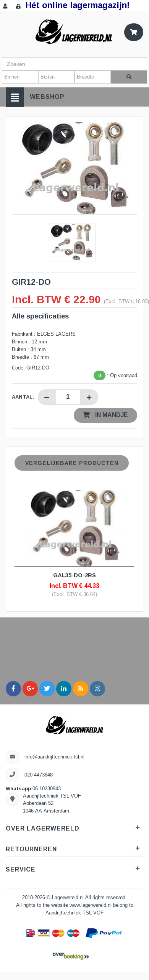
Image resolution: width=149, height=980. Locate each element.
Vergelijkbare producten (72, 463)
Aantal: (23, 397)
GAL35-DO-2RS (74, 575)
